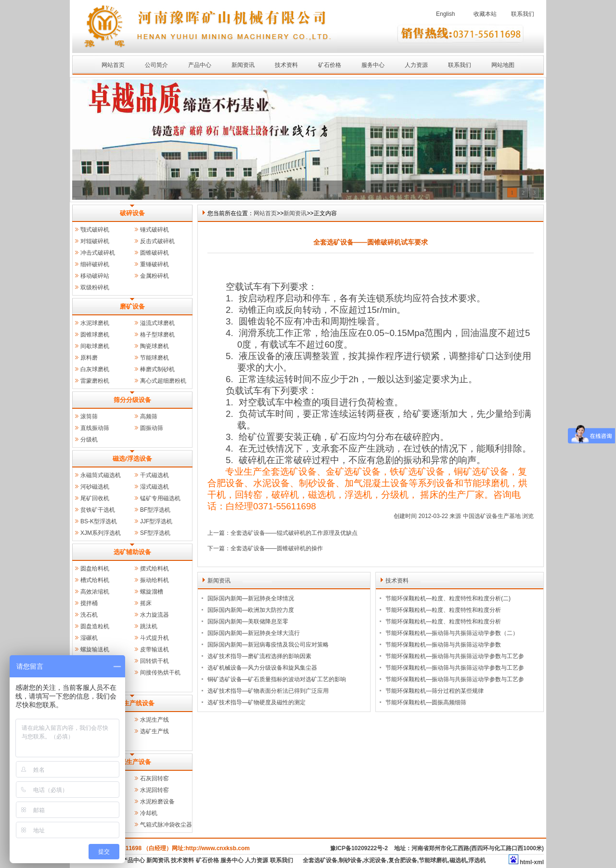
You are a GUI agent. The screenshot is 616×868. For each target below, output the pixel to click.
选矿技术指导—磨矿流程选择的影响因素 (259, 656)
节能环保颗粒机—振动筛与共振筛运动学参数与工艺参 (455, 656)
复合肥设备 (403, 860)
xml (539, 862)
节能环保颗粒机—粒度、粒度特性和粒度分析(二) (448, 598)
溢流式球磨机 (157, 323)
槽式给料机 (95, 580)
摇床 (146, 603)
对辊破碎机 (95, 241)
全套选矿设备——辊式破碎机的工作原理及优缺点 (294, 533)
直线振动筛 (95, 428)
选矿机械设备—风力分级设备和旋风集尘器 (262, 668)
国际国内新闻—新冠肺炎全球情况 (251, 598)
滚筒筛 (89, 416)
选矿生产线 (154, 731)
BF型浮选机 (155, 510)
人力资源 (416, 65)
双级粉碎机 (95, 287)
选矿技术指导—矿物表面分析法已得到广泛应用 (268, 691)
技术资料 (286, 65)
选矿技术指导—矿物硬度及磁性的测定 (257, 702)
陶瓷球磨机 (154, 346)
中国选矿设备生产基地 (492, 516)
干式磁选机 (154, 475)
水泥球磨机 (95, 323)
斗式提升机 (154, 638)
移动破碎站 (95, 276)
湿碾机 (89, 638)
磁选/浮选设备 (132, 459)
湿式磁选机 (154, 487)
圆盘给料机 (95, 569)
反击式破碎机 (157, 241)
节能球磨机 (154, 358)
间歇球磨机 (95, 346)
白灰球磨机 (95, 369)
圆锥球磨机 (95, 335)
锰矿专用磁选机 (160, 498)
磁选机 (458, 860)
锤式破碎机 (154, 230)
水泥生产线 (154, 720)
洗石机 (89, 615)
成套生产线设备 (133, 703)
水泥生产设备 (132, 762)
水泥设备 (375, 860)
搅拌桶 (89, 603)
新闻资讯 (243, 65)
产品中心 (200, 65)
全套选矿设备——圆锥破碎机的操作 (277, 548)
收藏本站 (485, 14)
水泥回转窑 (154, 790)
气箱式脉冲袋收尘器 (166, 825)
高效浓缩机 (95, 592)
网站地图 (503, 65)
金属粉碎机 (154, 276)
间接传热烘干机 (160, 673)
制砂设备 (350, 860)
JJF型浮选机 (156, 521)
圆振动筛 (152, 428)
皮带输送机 (154, 649)
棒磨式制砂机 (157, 369)
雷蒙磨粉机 (95, 381)
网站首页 (113, 65)
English (445, 14)
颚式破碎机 (95, 230)
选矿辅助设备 (132, 552)
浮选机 (477, 860)
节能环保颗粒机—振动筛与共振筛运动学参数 (443, 645)
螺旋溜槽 (152, 592)
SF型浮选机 (155, 533)
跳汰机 (149, 626)
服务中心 (373, 65)
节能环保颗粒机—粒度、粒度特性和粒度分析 (443, 610)
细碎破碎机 (95, 264)
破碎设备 (132, 213)
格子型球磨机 (157, 335)
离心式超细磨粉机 (163, 381)
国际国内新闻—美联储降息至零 (248, 622)
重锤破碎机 (154, 264)
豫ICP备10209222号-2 (359, 848)
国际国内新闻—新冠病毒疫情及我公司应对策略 (268, 645)
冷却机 (149, 813)
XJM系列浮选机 (101, 533)
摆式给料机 (154, 569)
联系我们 (523, 14)
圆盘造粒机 (95, 626)
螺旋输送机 (95, 649)
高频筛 (149, 416)
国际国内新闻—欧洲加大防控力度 (251, 610)
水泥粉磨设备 (157, 802)
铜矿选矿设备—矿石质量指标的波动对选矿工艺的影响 (277, 679)
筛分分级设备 (132, 400)
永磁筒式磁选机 (101, 475)
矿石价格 (330, 65)
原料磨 (89, 358)
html (526, 862)
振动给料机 (154, 580)
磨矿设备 (132, 306)
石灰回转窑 (154, 778)
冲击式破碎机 (98, 253)
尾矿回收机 (95, 498)
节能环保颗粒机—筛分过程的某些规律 (435, 691)
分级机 (89, 440)
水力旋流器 (154, 615)
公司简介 (156, 65)
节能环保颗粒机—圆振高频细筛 (426, 702)
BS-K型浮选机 (99, 521)
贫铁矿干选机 (98, 510)
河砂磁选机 (95, 487)
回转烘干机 (154, 661)
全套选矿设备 (320, 860)
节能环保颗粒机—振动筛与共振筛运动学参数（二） (452, 633)
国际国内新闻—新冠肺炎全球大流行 (254, 633)
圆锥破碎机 (154, 253)
